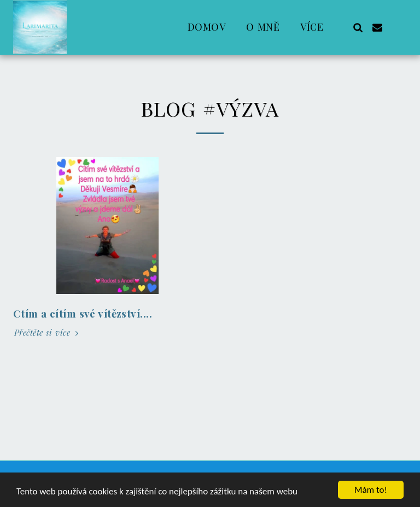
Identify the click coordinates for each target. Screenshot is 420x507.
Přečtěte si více (48, 333)
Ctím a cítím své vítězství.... (83, 313)
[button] (358, 27)
